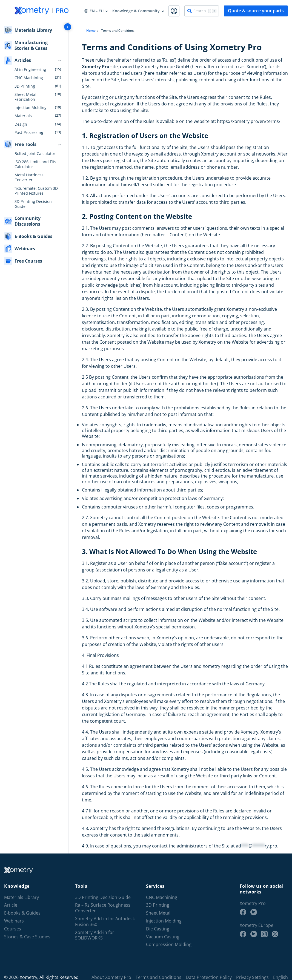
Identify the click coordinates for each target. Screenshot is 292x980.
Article (11, 905)
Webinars (14, 921)
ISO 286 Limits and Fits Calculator (35, 164)
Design (21, 124)
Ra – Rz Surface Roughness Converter (103, 908)
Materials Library (22, 897)
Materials (23, 116)
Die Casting (158, 929)
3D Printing (25, 86)
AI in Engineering (30, 70)
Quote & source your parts (256, 11)
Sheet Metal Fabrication (25, 97)
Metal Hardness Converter (29, 177)
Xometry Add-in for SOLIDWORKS (95, 935)
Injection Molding (31, 108)
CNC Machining (29, 78)
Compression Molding (169, 945)
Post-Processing (29, 133)
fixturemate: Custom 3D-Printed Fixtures (37, 191)
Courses (13, 929)
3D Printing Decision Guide (33, 204)
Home (91, 31)
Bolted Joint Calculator (35, 154)
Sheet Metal (158, 913)
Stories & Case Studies (27, 937)
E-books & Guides (22, 913)
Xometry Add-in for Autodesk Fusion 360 (105, 922)
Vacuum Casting (163, 937)
